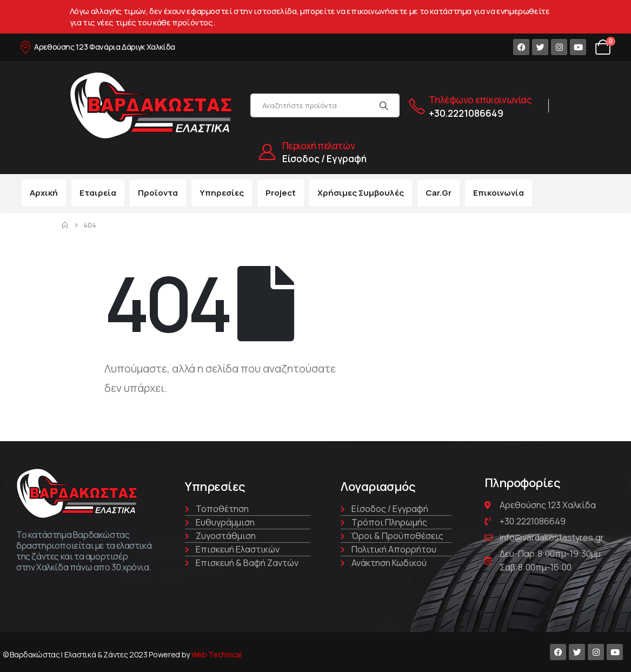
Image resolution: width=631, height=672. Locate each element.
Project (281, 193)
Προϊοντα (158, 193)
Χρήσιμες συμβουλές (361, 193)
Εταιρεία (98, 193)
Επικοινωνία (499, 193)
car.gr (439, 193)
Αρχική (44, 193)
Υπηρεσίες (222, 193)
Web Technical (217, 654)
